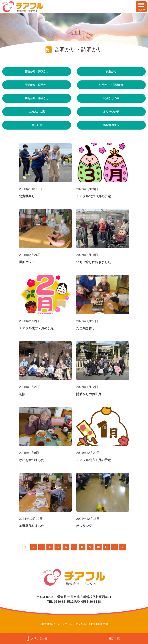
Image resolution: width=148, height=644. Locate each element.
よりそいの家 (111, 112)
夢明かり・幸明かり (37, 98)
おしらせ (37, 125)
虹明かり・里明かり (111, 85)
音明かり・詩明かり (37, 71)
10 (98, 547)
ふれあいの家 (37, 112)
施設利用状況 (111, 125)
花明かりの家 (111, 98)
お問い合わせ (39, 638)
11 (106, 547)
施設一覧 (114, 638)
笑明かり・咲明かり (37, 85)
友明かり (111, 71)
